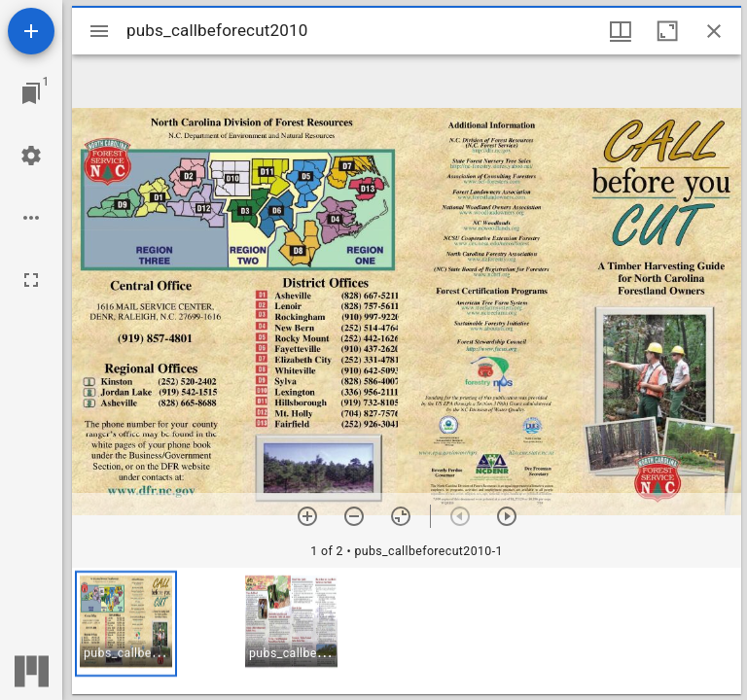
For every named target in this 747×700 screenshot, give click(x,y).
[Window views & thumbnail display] (621, 31)
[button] (126, 624)
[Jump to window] (31, 93)
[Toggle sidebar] (99, 31)
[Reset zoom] (401, 516)
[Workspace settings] (31, 156)
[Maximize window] (667, 31)
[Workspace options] (31, 218)
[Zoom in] (307, 516)
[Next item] (507, 516)
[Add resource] (31, 31)
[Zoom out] (354, 516)
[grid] (407, 631)
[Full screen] (31, 280)
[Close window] (714, 31)
